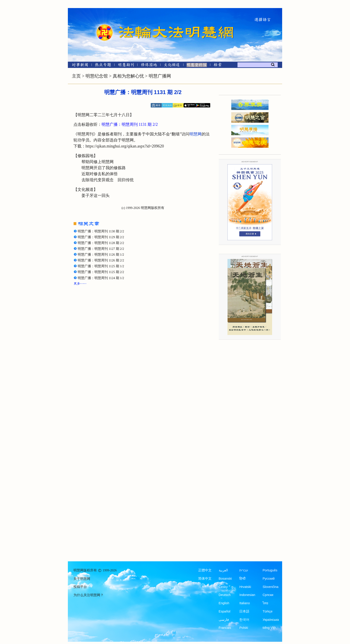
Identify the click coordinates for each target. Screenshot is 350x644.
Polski (244, 628)
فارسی (224, 620)
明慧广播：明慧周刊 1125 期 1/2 (101, 266)
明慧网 (196, 134)
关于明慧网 (82, 579)
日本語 (244, 611)
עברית (244, 570)
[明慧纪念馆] (197, 66)
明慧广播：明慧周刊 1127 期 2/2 (101, 249)
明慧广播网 (160, 76)
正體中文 (205, 570)
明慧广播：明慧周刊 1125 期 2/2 (101, 272)
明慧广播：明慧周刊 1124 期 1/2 (101, 278)
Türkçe (267, 611)
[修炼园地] (149, 66)
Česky (223, 587)
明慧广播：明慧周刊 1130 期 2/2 (101, 231)
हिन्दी (242, 579)
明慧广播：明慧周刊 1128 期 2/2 (101, 243)
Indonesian (247, 595)
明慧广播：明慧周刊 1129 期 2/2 (101, 237)
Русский (269, 579)
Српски (268, 595)
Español (225, 611)
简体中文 (205, 579)
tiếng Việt (269, 628)
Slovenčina (270, 587)
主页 (76, 76)
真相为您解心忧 (128, 76)
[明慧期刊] (126, 66)
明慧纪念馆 (97, 76)
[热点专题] (103, 66)
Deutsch (225, 595)
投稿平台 (80, 587)
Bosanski (225, 579)
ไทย (265, 603)
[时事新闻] (79, 66)
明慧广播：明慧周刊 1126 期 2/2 (101, 260)
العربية (223, 570)
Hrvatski (245, 587)
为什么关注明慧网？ (89, 595)
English (224, 603)
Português (270, 570)
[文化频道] (172, 66)
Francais (225, 628)
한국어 (244, 620)
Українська (271, 620)
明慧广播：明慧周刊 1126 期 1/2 (101, 255)
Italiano (245, 603)
